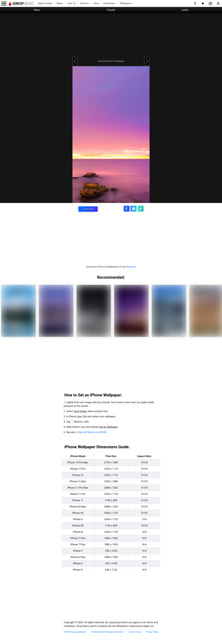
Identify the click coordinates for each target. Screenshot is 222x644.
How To (71, 3)
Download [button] (88, 209)
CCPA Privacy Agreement (75, 632)
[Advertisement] (111, 35)
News (60, 3)
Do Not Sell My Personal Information (107, 632)
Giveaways (109, 3)
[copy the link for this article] (141, 208)
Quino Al (131, 267)
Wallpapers (126, 3)
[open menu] (4, 3)
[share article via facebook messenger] (134, 208)
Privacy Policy (152, 632)
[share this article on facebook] (128, 208)
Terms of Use (135, 632)
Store (96, 4)
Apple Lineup (45, 3)
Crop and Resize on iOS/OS (92, 432)
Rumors (84, 3)
